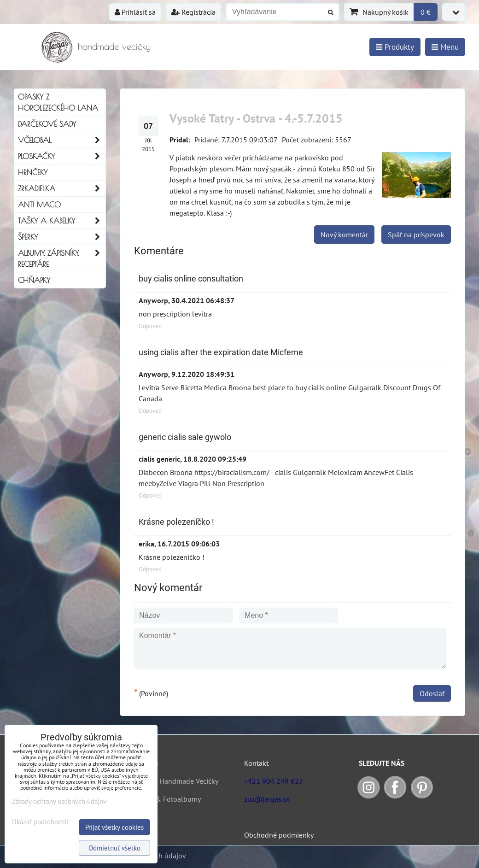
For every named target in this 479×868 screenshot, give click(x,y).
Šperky (62, 237)
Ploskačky (62, 156)
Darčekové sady (47, 124)
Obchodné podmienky (279, 835)
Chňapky (34, 280)
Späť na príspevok (416, 235)
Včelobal (62, 140)
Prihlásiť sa (135, 12)
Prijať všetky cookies (114, 827)
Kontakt (256, 763)
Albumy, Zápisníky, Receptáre (62, 258)
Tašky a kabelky (62, 221)
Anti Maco (39, 205)
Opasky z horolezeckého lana (58, 102)
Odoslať (432, 693)
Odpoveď (150, 326)
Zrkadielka (62, 188)
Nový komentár (344, 235)
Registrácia (193, 12)
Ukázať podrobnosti (40, 822)
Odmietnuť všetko (114, 848)
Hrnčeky (33, 172)
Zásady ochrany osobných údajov (59, 801)
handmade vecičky (114, 46)
